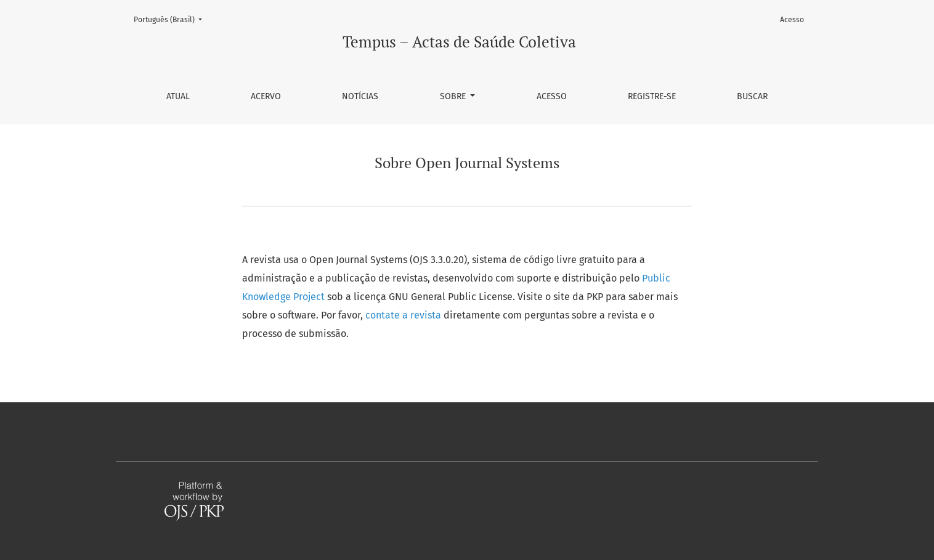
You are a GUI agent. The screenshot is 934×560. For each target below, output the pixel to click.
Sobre (454, 96)
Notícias (360, 96)
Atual (178, 96)
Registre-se (652, 96)
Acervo (266, 96)
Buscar (752, 96)
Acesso (552, 96)
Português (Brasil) (172, 19)
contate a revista (404, 315)
